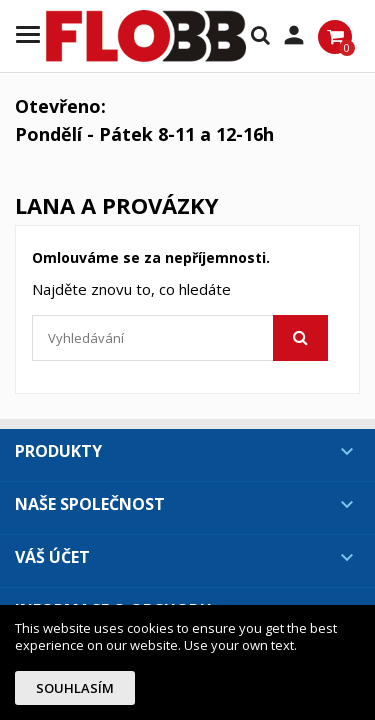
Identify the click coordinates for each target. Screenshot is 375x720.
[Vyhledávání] (180, 338)
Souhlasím (75, 688)
